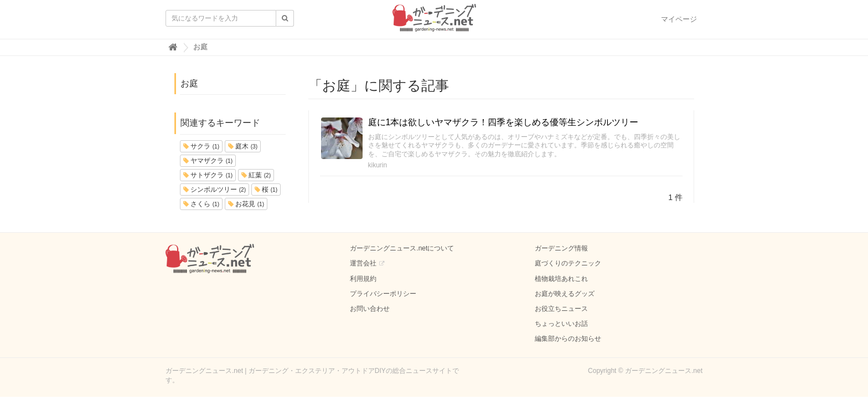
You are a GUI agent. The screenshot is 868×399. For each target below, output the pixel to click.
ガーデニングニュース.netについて (402, 248)
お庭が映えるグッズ (565, 294)
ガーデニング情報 (561, 248)
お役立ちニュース (561, 309)
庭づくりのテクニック (568, 263)
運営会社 (363, 263)
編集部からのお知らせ (568, 339)
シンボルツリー (215, 190)
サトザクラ (208, 175)
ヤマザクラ (208, 161)
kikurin (378, 165)
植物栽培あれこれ (561, 279)
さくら (201, 204)
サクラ (201, 146)
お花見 (246, 204)
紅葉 (256, 175)
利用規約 (363, 279)
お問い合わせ (370, 309)
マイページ (679, 19)
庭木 (243, 146)
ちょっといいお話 (561, 324)
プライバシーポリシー (383, 294)
